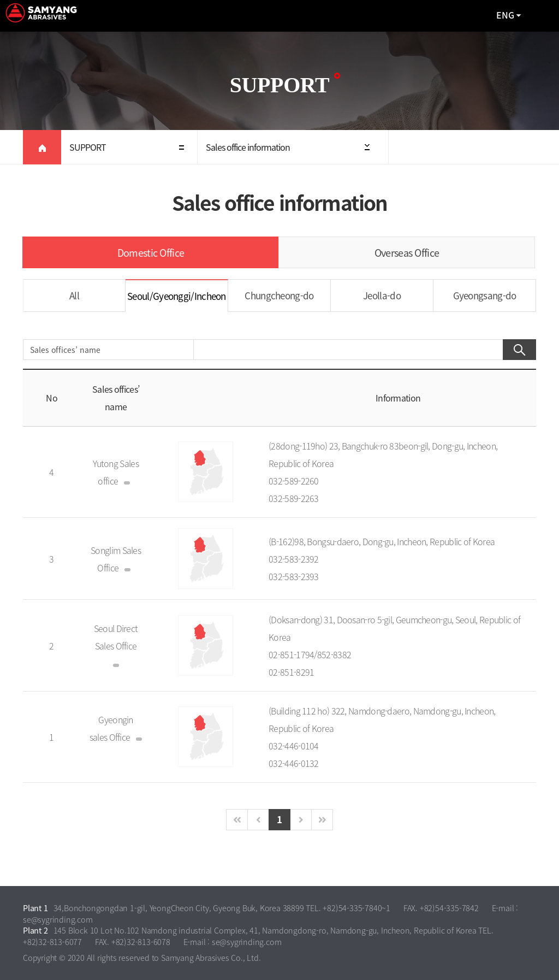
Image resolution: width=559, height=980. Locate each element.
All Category (540, 16)
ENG (505, 15)
